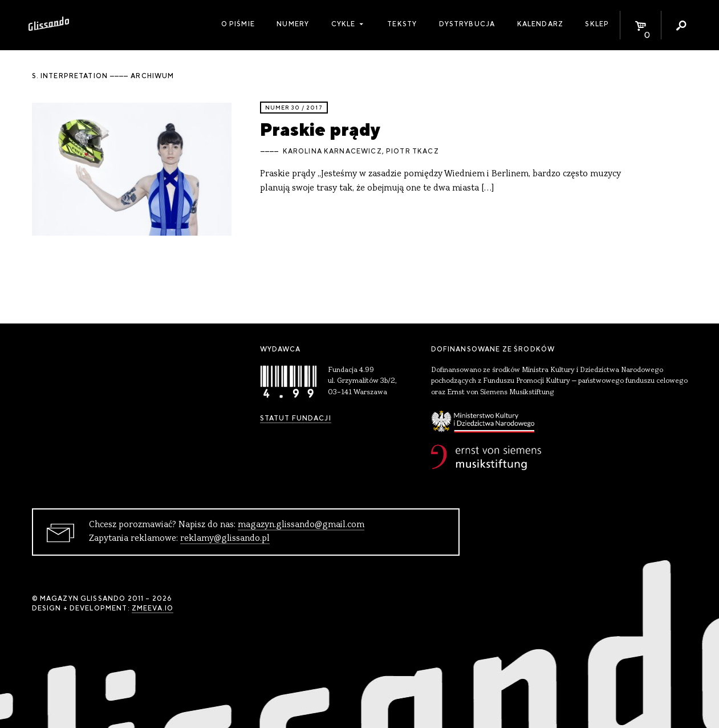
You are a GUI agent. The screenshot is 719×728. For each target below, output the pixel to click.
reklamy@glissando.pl (225, 539)
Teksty (402, 24)
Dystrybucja (467, 24)
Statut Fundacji (296, 418)
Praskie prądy (320, 129)
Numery (293, 24)
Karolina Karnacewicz (332, 151)
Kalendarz (540, 24)
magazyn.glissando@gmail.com (301, 525)
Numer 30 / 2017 (294, 108)
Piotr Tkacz (413, 151)
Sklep (597, 24)
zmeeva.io (153, 608)
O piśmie (238, 24)
